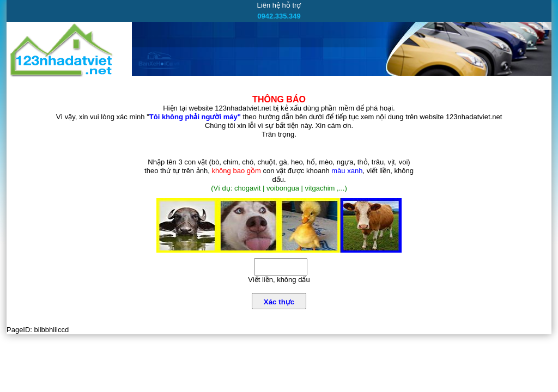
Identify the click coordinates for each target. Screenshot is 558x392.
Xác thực (279, 302)
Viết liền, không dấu (279, 280)
